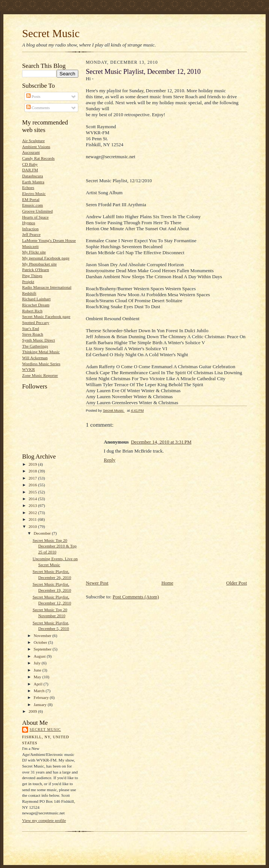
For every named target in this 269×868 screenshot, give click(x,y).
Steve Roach (33, 334)
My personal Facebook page (46, 258)
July (38, 663)
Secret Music (51, 33)
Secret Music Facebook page (46, 316)
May (38, 677)
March (40, 691)
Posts (33, 96)
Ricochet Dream (36, 305)
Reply (110, 460)
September (43, 649)
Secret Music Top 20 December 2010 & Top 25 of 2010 (55, 546)
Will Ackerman (35, 358)
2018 (33, 471)
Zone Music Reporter (40, 375)
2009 (33, 711)
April (39, 684)
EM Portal (31, 199)
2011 (33, 519)
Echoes (28, 187)
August (40, 656)
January (41, 705)
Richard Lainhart (36, 299)
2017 (33, 478)
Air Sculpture (34, 141)
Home (167, 583)
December (43, 533)
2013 (33, 505)
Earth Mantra (33, 182)
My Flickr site (34, 252)
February (42, 697)
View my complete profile (44, 820)
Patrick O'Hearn (36, 270)
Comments (38, 108)
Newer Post (97, 583)
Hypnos (29, 223)
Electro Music (34, 193)
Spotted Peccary (36, 322)
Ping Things (32, 276)
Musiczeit (30, 246)
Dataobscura (33, 176)
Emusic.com (33, 205)
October (41, 642)
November (43, 636)
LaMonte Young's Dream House (49, 240)
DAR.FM (30, 170)
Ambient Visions (36, 147)
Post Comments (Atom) (136, 597)
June (38, 670)
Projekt (28, 282)
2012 (33, 513)
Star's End (31, 328)
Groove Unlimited (37, 211)
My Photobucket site (39, 264)
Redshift (29, 293)
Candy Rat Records (38, 158)
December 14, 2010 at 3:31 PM (161, 442)
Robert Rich (32, 311)
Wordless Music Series (41, 364)
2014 (33, 499)
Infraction (30, 229)
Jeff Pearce (31, 234)
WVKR (28, 369)
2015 (33, 492)
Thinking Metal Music (41, 352)
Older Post (237, 583)
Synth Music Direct (39, 340)
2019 (33, 464)
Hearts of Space (35, 217)
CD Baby (30, 164)
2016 (33, 485)
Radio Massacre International (47, 287)
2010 (33, 526)
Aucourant (31, 152)
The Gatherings (35, 346)
